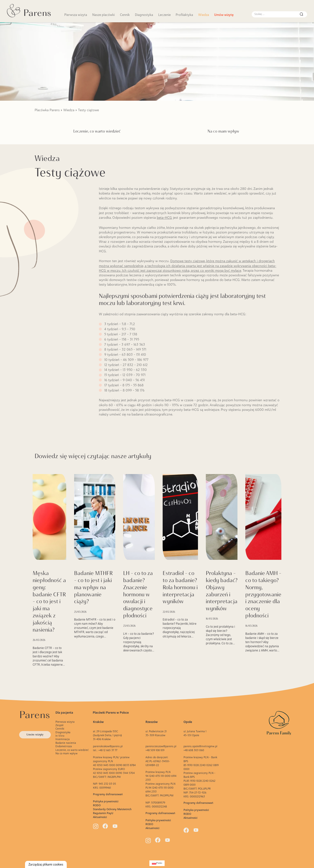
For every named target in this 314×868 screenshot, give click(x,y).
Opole (188, 722)
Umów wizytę (224, 15)
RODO (97, 805)
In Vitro (60, 736)
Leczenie (164, 15)
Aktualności (100, 817)
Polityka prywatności (106, 801)
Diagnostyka (144, 15)
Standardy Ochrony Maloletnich (112, 809)
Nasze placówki (104, 15)
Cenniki (60, 729)
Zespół (59, 725)
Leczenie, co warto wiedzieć (97, 131)
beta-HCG (164, 218)
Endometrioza (64, 746)
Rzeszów (152, 722)
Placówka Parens (47, 110)
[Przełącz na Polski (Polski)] (157, 863)
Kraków (98, 722)
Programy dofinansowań (108, 794)
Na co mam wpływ (223, 131)
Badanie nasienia (66, 743)
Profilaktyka (184, 15)
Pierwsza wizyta (76, 15)
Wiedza (204, 15)
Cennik (125, 15)
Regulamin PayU (103, 813)
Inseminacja (63, 739)
